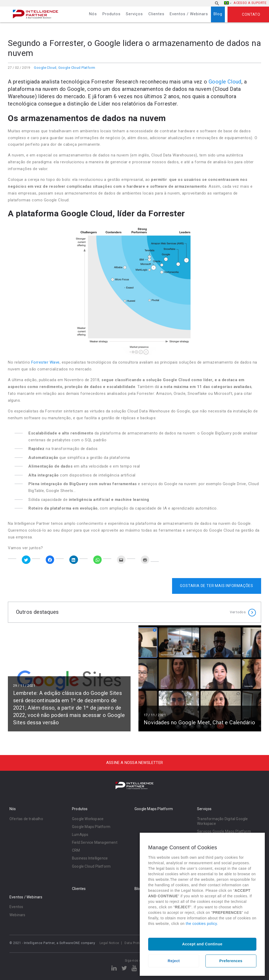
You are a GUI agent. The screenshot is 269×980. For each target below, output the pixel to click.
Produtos (112, 14)
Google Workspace (88, 819)
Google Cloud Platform (77, 68)
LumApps (80, 835)
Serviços (134, 14)
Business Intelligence (90, 858)
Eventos (16, 907)
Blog (218, 14)
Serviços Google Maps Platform (224, 831)
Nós (93, 14)
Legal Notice (109, 943)
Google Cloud (45, 68)
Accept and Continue (202, 944)
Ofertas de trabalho (26, 819)
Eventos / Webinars (189, 14)
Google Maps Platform (91, 827)
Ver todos (238, 612)
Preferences (231, 961)
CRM (76, 850)
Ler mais (69, 678)
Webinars (17, 915)
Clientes (156, 14)
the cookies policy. (202, 924)
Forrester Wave (45, 362)
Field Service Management (95, 842)
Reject (174, 961)
